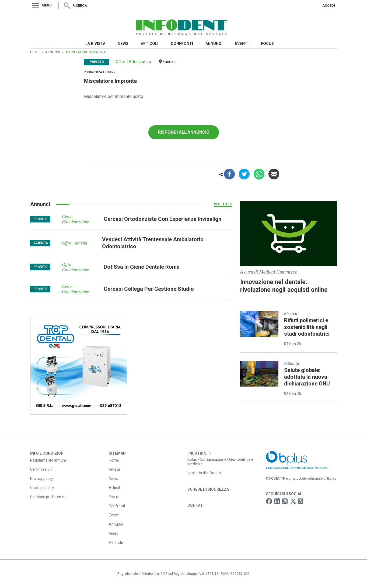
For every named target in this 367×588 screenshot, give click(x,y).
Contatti (197, 505)
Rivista (114, 469)
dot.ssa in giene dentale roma (142, 267)
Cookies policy (42, 488)
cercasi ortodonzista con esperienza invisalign (162, 219)
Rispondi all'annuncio (184, 132)
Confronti (182, 44)
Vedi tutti (223, 204)
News (123, 44)
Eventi (242, 44)
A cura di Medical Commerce (269, 272)
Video (114, 533)
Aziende (116, 543)
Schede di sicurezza (208, 489)
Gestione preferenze (48, 497)
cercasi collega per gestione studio (149, 289)
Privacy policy (42, 479)
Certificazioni (41, 469)
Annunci (214, 44)
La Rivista (95, 44)
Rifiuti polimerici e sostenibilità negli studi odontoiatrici (307, 327)
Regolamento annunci (49, 460)
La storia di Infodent (204, 473)
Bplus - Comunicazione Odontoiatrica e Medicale (220, 462)
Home (35, 52)
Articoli (150, 44)
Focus (267, 44)
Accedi (329, 6)
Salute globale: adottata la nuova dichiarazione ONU (307, 377)
